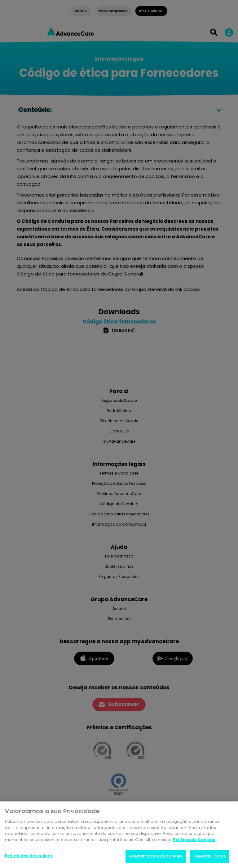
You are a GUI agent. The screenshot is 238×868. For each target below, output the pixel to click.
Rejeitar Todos (209, 857)
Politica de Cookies (194, 841)
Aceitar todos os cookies (156, 857)
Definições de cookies (29, 857)
